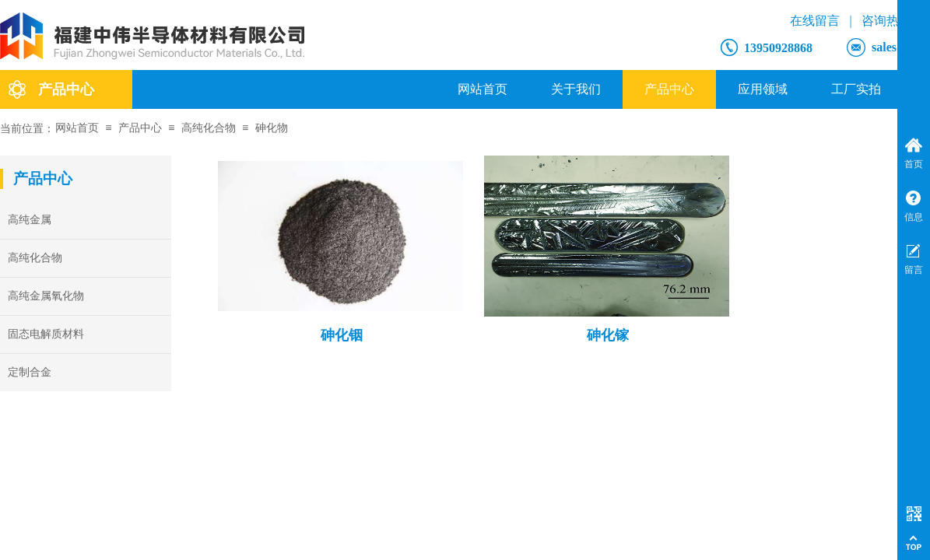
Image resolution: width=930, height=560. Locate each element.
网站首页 (483, 89)
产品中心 (669, 89)
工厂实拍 (856, 89)
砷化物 (272, 128)
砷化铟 (342, 335)
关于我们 (576, 89)
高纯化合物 (209, 128)
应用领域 (763, 89)
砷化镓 (608, 335)
